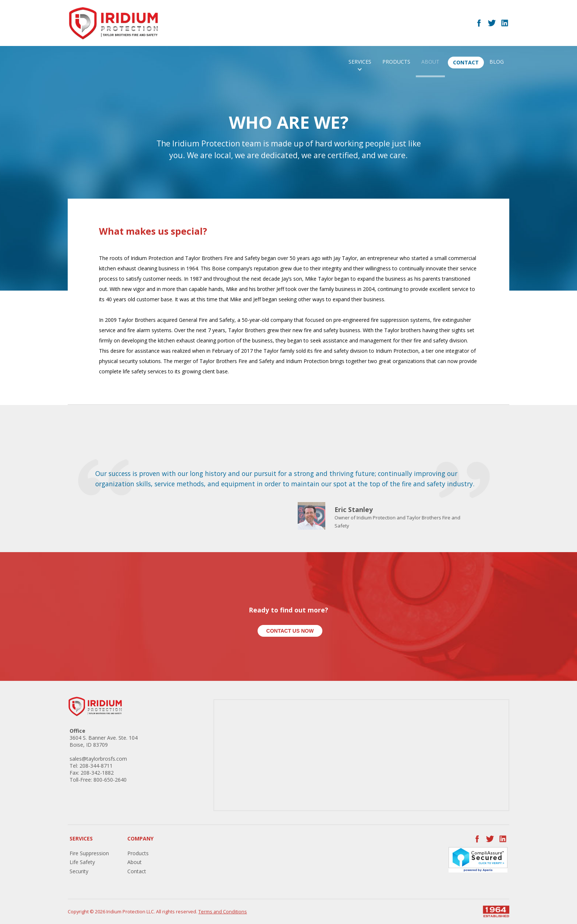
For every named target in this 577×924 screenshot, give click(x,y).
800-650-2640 (110, 780)
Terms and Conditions (223, 912)
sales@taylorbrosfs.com (98, 759)
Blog (497, 62)
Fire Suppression (89, 853)
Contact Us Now (290, 631)
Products (396, 62)
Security (79, 871)
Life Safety (82, 862)
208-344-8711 (96, 766)
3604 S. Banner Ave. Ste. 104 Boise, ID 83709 (104, 741)
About (430, 62)
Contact (466, 62)
